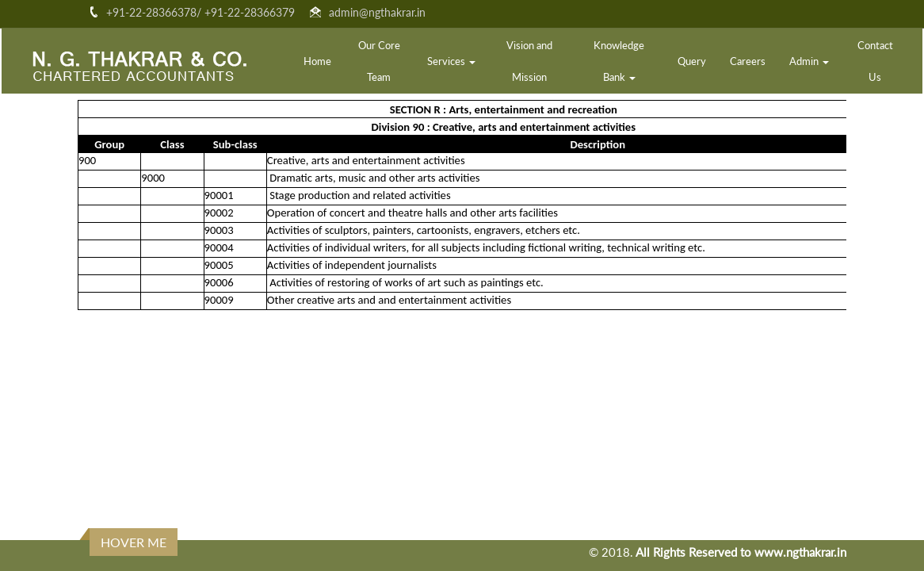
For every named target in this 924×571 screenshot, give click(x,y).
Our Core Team (379, 61)
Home (317, 61)
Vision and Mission (529, 61)
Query (692, 61)
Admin (809, 61)
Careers (748, 61)
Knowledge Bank (619, 61)
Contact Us (875, 61)
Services (451, 61)
